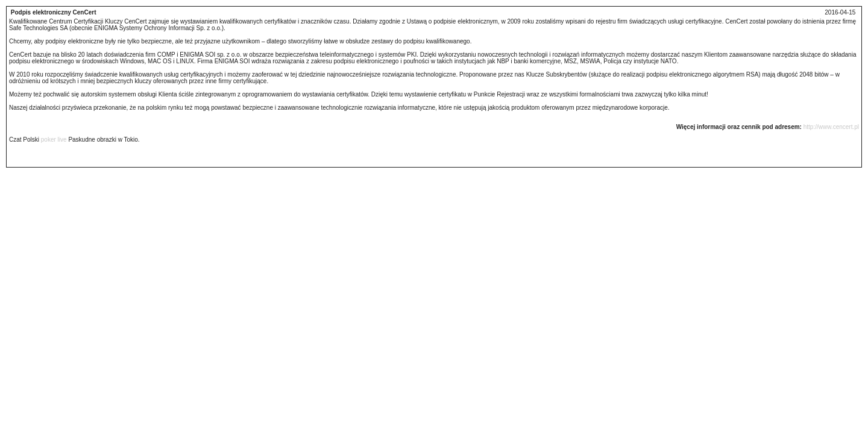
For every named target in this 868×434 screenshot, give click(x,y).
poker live (54, 140)
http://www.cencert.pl (831, 127)
